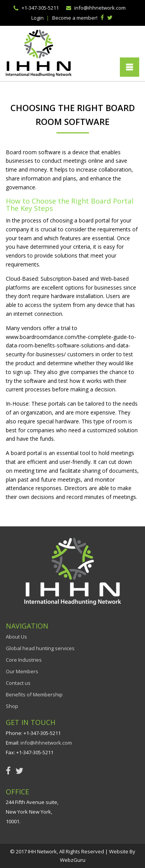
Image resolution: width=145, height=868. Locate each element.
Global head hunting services (40, 648)
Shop (12, 706)
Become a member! (75, 18)
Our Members (22, 671)
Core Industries (24, 660)
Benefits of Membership (34, 694)
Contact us (18, 683)
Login (38, 18)
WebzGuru (73, 860)
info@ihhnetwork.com (100, 8)
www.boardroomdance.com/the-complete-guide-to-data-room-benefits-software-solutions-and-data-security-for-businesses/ (71, 346)
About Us (16, 637)
